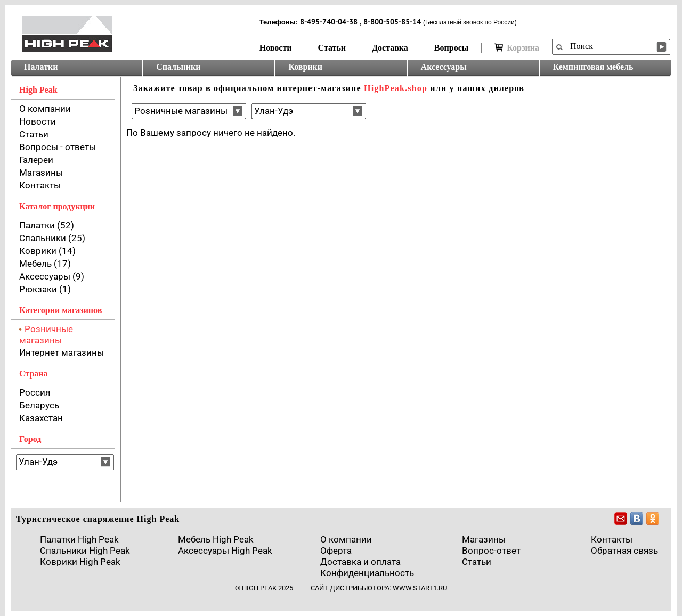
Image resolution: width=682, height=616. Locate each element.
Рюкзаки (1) (45, 289)
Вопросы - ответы (58, 147)
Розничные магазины (46, 335)
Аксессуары (444, 67)
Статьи (332, 48)
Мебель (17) (45, 264)
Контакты (40, 185)
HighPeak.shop (396, 88)
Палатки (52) (47, 225)
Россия (35, 392)
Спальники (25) (52, 238)
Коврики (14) (47, 251)
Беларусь (39, 405)
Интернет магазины (62, 352)
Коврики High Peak (80, 562)
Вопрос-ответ (491, 551)
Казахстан (41, 418)
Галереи (36, 160)
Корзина (517, 48)
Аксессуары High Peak (225, 551)
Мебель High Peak (216, 539)
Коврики (305, 67)
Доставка (390, 48)
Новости (276, 48)
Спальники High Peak (85, 551)
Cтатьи (477, 562)
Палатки (41, 67)
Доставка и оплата (360, 562)
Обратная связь (624, 551)
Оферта (336, 551)
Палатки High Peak (79, 539)
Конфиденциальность (367, 573)
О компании (45, 109)
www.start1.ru (420, 588)
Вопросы (451, 48)
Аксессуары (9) (52, 276)
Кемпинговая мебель (593, 67)
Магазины (41, 173)
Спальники (178, 67)
